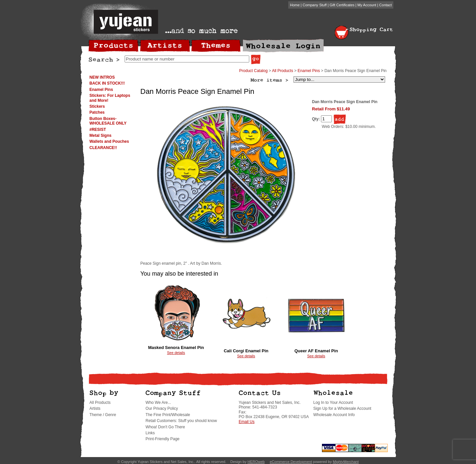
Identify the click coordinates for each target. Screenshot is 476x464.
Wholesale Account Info (334, 415)
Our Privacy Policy (162, 408)
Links (150, 433)
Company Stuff (315, 5)
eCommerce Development (291, 462)
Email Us (247, 422)
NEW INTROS (102, 77)
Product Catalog (254, 71)
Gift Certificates (342, 5)
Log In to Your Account (333, 403)
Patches (97, 112)
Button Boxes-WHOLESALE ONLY (108, 121)
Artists (95, 408)
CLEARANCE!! (103, 148)
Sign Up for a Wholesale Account (342, 408)
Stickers (97, 106)
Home (295, 5)
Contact (385, 5)
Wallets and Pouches (109, 141)
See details (176, 353)
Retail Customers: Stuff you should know (181, 421)
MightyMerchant (346, 462)
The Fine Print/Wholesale (168, 415)
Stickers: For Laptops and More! (110, 98)
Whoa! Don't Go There (165, 427)
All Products (283, 71)
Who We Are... (158, 403)
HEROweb (256, 462)
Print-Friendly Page (162, 439)
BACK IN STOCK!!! (107, 83)
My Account (367, 5)
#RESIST (98, 130)
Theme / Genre (103, 415)
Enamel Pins (101, 90)
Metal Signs (101, 135)
